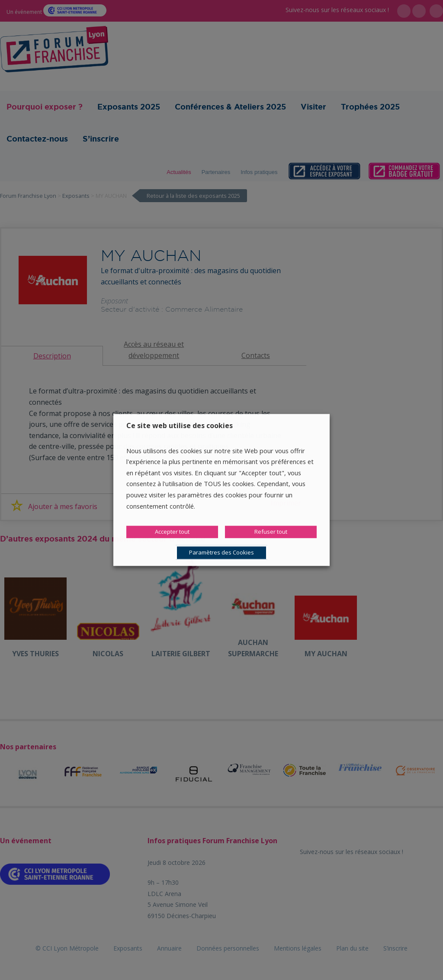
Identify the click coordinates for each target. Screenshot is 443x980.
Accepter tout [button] (172, 532)
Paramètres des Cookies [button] (221, 553)
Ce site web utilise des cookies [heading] (180, 426)
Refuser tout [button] (271, 532)
